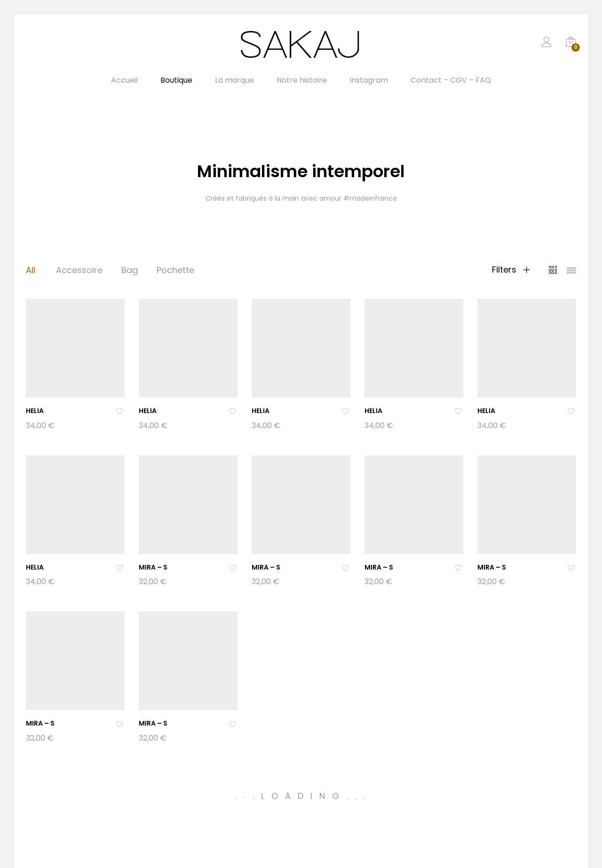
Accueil (124, 80)
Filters (511, 270)
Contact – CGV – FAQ (451, 80)
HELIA (35, 411)
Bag (130, 270)
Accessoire (79, 270)
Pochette (175, 270)
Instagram (369, 80)
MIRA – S (153, 567)
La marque (234, 80)
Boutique (176, 80)
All (31, 270)
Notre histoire (302, 80)
